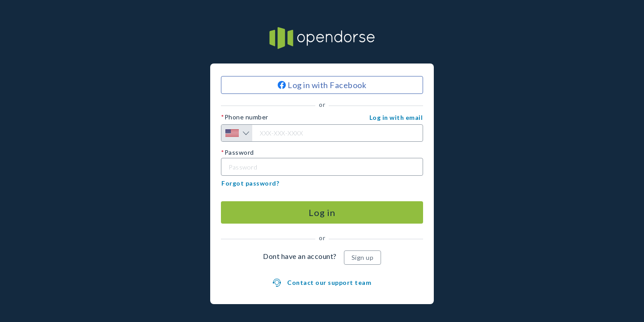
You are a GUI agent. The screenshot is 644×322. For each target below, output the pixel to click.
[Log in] (322, 212)
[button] (396, 118)
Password (239, 153)
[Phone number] (322, 133)
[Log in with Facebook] (322, 85)
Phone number (246, 117)
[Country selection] (237, 133)
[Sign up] (363, 258)
